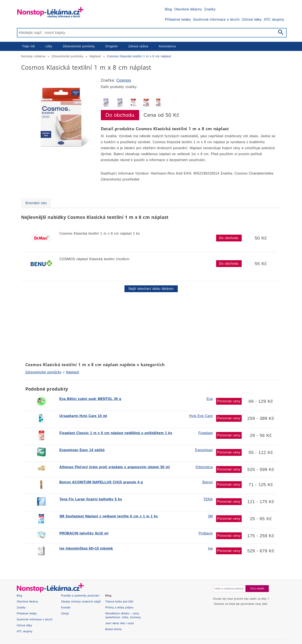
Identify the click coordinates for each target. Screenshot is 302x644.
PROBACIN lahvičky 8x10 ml (84, 533)
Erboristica (204, 467)
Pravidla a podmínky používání (80, 596)
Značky (210, 9)
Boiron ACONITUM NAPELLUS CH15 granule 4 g (101, 482)
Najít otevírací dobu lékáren (151, 289)
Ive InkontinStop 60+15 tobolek (86, 548)
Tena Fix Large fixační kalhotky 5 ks (91, 499)
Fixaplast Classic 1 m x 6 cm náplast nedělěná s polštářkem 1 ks (116, 433)
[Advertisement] (149, 326)
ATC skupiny (274, 19)
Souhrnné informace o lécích (216, 19)
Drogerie (112, 46)
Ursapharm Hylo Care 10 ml (83, 416)
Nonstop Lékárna (33, 56)
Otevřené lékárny (188, 9)
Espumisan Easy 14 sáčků (82, 450)
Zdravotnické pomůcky (79, 46)
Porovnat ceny (229, 401)
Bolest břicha (113, 629)
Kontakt (66, 608)
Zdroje (65, 614)
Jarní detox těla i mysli (120, 623)
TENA (208, 499)
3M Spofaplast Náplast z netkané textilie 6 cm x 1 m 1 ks (109, 516)
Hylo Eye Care (201, 416)
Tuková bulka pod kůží (119, 602)
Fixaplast (205, 433)
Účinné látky (252, 19)
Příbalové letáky (178, 19)
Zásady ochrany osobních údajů (81, 602)
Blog (169, 9)
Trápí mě (29, 46)
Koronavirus (168, 46)
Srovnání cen (36, 203)
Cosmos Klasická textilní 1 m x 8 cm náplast (139, 56)
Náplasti (95, 56)
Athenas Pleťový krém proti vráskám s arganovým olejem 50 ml (115, 467)
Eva (210, 399)
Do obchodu (120, 115)
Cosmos (124, 80)
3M (210, 516)
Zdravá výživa (138, 46)
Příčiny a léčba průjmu (119, 608)
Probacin (206, 533)
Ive (210, 548)
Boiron (208, 482)
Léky (49, 46)
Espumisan (204, 450)
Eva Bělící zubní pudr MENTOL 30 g (90, 399)
